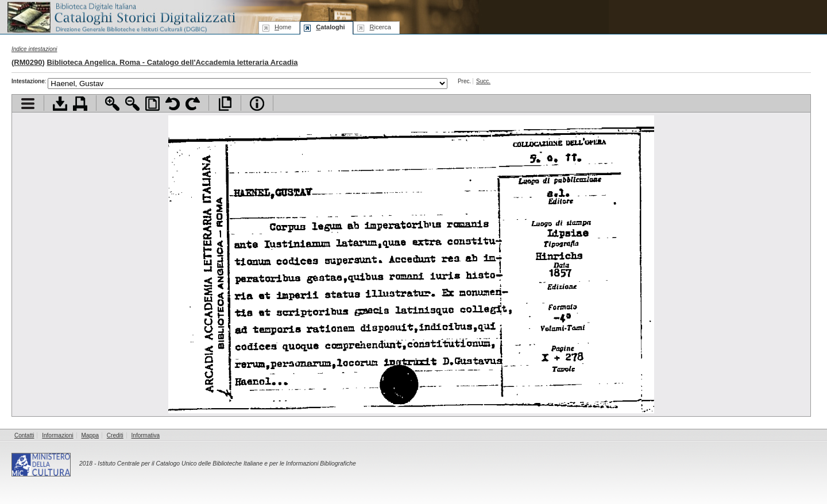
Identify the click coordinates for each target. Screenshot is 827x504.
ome (283, 27)
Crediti (115, 435)
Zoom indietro (132, 104)
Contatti (24, 435)
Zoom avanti (112, 104)
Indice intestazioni (34, 49)
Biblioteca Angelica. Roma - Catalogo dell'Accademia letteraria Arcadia (172, 62)
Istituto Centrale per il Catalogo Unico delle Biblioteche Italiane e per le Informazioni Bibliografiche (227, 464)
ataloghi (330, 27)
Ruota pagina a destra (193, 104)
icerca (380, 27)
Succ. (483, 81)
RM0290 (28, 62)
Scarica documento (60, 104)
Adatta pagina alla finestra (152, 104)
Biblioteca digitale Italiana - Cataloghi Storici (121, 16)
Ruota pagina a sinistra (173, 104)
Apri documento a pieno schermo (225, 104)
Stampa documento (80, 104)
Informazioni (57, 435)
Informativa (146, 435)
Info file (257, 104)
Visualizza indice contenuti (28, 104)
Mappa (90, 435)
